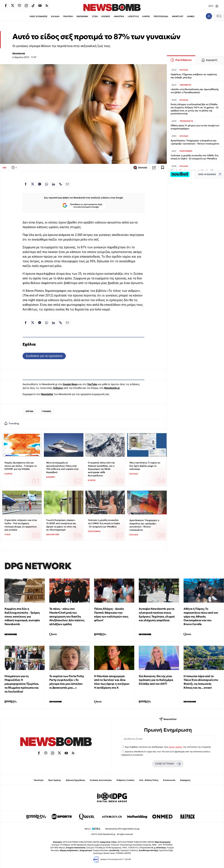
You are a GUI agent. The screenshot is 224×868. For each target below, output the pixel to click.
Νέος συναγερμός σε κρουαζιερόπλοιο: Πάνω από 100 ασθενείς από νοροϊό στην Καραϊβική (62, 467)
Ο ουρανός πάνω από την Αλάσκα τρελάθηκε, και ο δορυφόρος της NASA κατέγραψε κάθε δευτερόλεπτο (101, 469)
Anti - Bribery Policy (149, 780)
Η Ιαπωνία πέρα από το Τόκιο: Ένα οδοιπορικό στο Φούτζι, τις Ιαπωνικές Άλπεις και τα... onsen (201, 682)
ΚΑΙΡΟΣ (146, 16)
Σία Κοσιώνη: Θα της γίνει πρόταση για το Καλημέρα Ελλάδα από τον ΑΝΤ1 (156, 680)
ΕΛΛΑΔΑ (55, 16)
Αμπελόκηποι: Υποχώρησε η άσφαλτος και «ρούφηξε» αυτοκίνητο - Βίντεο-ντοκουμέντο (144, 525)
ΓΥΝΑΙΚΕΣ (46, 411)
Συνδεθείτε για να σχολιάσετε (44, 356)
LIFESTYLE (133, 16)
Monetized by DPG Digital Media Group (122, 829)
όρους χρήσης (176, 747)
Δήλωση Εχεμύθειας (75, 780)
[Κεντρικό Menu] (219, 16)
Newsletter (47, 394)
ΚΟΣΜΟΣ (106, 16)
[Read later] (163, 168)
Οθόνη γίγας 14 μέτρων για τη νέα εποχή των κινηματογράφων (195, 127)
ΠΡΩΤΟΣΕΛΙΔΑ (161, 16)
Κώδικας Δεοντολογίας (101, 780)
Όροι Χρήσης (55, 780)
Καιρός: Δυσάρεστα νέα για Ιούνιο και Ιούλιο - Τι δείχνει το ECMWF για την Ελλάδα (21, 466)
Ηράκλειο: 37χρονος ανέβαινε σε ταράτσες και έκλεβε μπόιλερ (194, 76)
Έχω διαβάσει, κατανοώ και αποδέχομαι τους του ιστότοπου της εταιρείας (168, 747)
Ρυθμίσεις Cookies (125, 780)
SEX (5, 168)
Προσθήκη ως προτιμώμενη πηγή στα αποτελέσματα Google (82, 206)
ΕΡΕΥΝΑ (29, 411)
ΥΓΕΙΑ (95, 16)
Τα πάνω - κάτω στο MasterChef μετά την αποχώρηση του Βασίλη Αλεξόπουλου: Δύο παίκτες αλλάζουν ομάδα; (67, 616)
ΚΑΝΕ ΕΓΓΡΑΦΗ (168, 764)
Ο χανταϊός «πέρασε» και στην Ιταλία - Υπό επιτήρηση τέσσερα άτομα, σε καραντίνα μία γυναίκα (21, 525)
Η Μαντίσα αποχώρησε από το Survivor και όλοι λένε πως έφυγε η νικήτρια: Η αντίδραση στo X (112, 682)
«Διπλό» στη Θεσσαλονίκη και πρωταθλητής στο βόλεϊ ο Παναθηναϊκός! (195, 91)
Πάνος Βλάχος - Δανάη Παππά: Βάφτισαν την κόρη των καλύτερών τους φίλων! (111, 614)
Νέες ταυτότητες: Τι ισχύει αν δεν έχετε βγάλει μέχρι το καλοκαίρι (145, 466)
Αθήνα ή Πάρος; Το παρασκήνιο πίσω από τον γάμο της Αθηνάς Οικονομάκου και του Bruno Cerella (201, 616)
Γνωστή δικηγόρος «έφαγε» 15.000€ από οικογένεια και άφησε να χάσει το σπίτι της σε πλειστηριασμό (61, 525)
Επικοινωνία (169, 780)
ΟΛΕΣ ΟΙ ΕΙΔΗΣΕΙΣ (38, 16)
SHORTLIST (178, 16)
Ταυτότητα (38, 780)
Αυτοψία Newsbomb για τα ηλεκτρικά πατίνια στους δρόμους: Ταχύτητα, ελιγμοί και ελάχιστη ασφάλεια (157, 614)
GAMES (191, 16)
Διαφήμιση (185, 780)
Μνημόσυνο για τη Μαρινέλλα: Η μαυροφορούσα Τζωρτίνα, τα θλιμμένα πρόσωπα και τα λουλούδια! (22, 684)
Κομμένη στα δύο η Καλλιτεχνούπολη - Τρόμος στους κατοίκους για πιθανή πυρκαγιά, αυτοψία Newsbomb (22, 616)
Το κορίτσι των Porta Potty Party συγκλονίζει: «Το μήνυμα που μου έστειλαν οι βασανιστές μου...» (67, 682)
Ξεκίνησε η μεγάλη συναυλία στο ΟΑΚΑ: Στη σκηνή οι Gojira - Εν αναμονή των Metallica (104, 523)
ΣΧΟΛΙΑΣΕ (140, 168)
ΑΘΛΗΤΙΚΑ (119, 16)
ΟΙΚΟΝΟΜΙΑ (82, 16)
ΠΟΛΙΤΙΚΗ (68, 16)
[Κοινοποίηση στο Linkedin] (54, 184)
